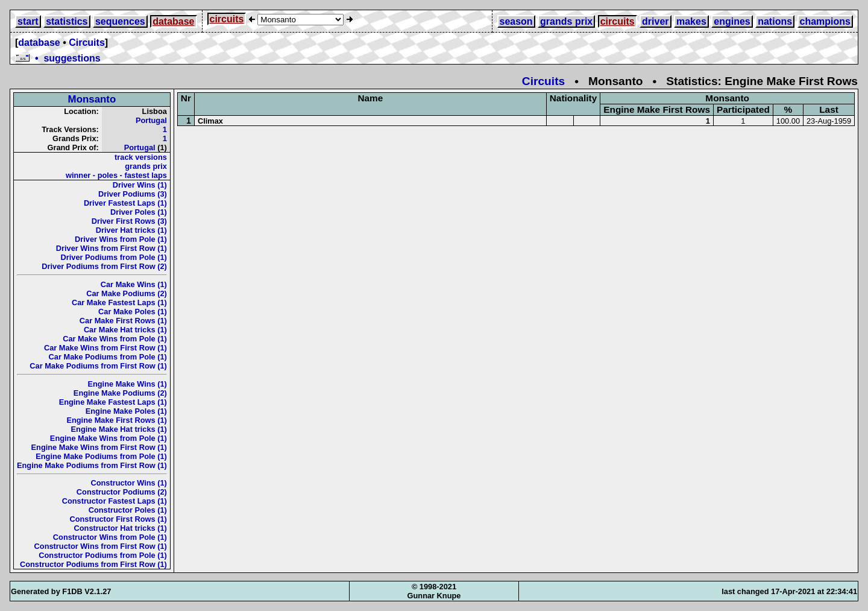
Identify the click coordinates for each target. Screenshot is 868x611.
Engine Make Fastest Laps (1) (113, 402)
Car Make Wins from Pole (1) (115, 339)
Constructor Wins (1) (128, 483)
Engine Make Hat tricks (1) (119, 429)
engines (732, 21)
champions (825, 21)
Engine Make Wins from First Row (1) (99, 447)
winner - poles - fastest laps (116, 175)
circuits (227, 19)
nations (775, 21)
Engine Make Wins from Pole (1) (108, 438)
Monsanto (92, 99)
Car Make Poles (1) (133, 312)
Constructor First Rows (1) (118, 519)
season (516, 21)
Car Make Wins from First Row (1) (105, 348)
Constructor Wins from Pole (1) (110, 537)
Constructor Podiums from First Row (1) (93, 564)
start (28, 21)
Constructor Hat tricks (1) (121, 528)
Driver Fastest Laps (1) (125, 203)
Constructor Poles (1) (128, 510)
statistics (67, 21)
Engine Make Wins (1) (127, 384)
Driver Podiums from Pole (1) (114, 257)
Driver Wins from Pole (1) (121, 239)
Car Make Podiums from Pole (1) (108, 357)
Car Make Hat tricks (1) (125, 330)
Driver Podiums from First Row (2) (104, 266)
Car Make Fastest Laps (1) (119, 302)
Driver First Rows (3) (129, 221)
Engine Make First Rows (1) (116, 420)
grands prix (566, 21)
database (173, 21)
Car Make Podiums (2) (127, 293)
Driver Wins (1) (140, 185)
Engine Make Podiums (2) (120, 393)
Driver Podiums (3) (133, 194)
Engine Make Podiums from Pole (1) (101, 456)
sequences (120, 21)
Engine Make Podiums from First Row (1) (92, 465)
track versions (141, 157)
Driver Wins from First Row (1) (112, 248)
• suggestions (58, 58)
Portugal (151, 120)
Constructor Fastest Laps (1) (115, 501)
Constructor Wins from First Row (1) (101, 546)
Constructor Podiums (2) (122, 492)
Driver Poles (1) (139, 212)
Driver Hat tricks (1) (131, 230)
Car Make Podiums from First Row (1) (98, 366)
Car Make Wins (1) (134, 284)
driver (655, 21)
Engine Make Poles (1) (126, 411)
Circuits (87, 43)
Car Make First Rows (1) (123, 321)
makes (691, 21)
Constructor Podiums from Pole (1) (103, 555)
